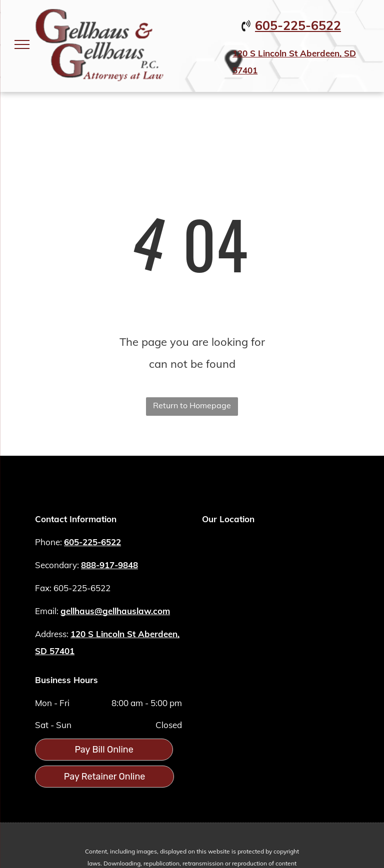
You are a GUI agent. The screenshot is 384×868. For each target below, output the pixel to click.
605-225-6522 (298, 25)
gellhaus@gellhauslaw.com (115, 611)
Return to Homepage (192, 405)
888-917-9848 (109, 565)
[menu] (22, 44)
